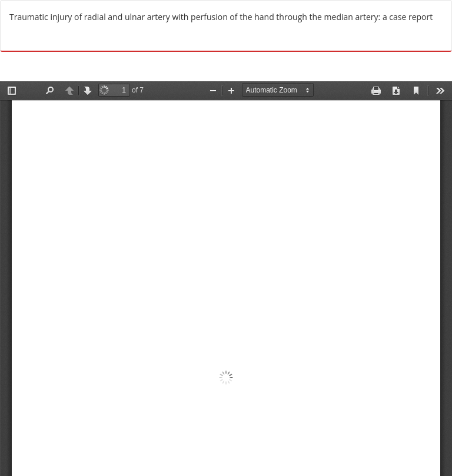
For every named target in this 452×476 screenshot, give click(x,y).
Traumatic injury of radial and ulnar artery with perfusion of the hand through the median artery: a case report (221, 17)
